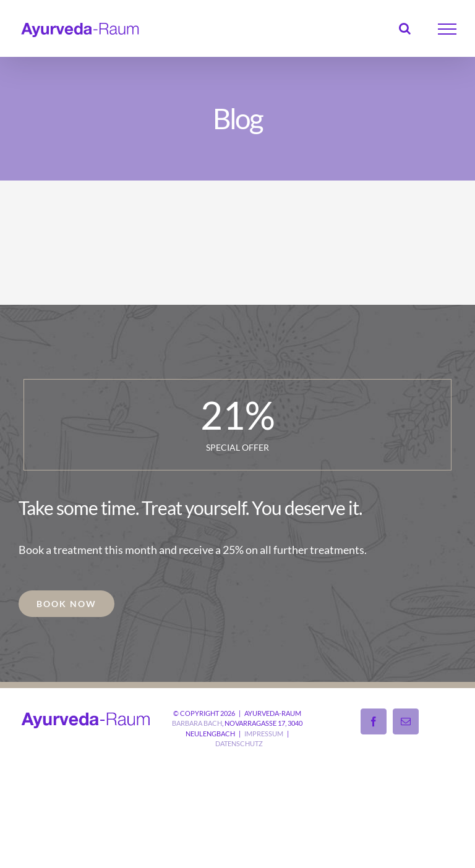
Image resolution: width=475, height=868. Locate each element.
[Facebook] (374, 721)
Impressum (264, 734)
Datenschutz (239, 743)
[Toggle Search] (405, 28)
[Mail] (406, 721)
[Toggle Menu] (447, 29)
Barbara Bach (197, 723)
